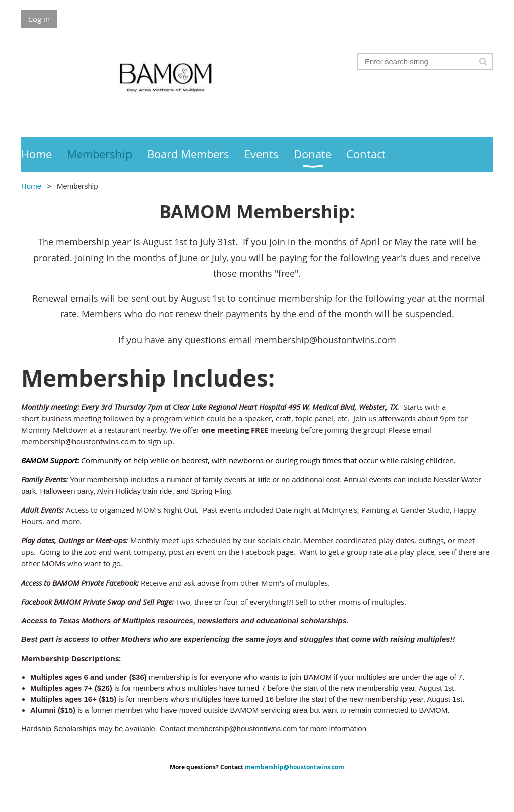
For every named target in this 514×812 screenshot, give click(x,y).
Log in (39, 19)
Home (31, 186)
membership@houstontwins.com (295, 767)
